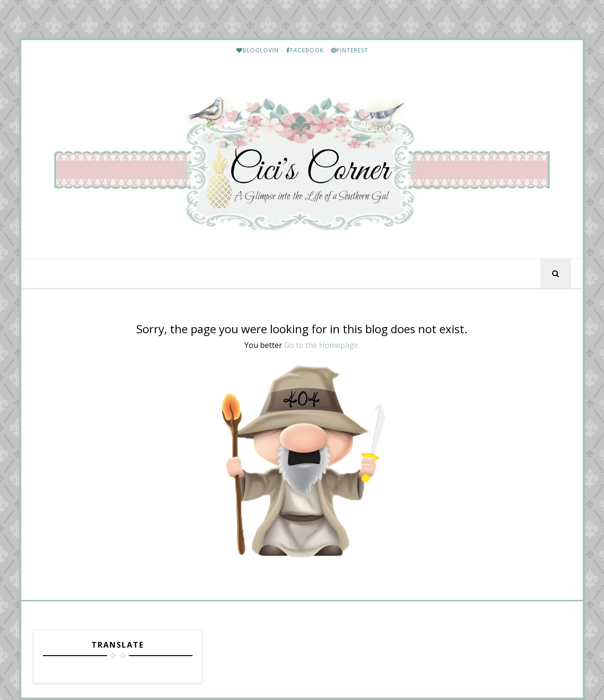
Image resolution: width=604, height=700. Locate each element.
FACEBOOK (305, 50)
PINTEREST (350, 50)
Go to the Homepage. (322, 345)
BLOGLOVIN (258, 50)
